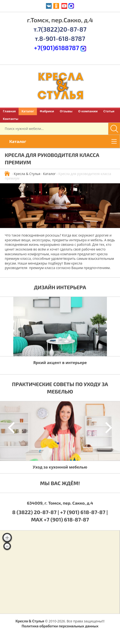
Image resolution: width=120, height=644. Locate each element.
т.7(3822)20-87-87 (60, 29)
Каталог (28, 111)
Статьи (109, 111)
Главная (9, 111)
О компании (88, 111)
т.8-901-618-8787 (60, 38)
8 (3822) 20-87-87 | (36, 512)
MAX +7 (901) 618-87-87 (60, 519)
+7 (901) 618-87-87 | (84, 512)
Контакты (11, 119)
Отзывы (66, 111)
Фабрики (47, 111)
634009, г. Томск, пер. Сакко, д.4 (60, 503)
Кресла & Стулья (27, 174)
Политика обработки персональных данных (60, 626)
